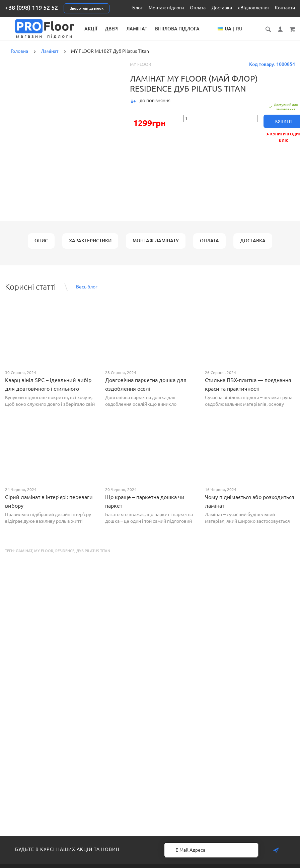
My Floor (140, 70)
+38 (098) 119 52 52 (31, 7)
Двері (139, 29)
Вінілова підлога (205, 29)
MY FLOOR (44, 556)
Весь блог (87, 292)
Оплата (198, 8)
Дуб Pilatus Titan (93, 556)
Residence (65, 556)
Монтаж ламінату (156, 246)
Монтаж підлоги (166, 8)
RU (260, 35)
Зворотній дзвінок (87, 8)
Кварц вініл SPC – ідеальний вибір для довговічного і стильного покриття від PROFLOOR (48, 394)
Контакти (285, 8)
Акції (119, 29)
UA (249, 35)
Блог (137, 8)
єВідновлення (253, 8)
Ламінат (165, 29)
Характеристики (90, 246)
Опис (41, 246)
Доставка (222, 8)
